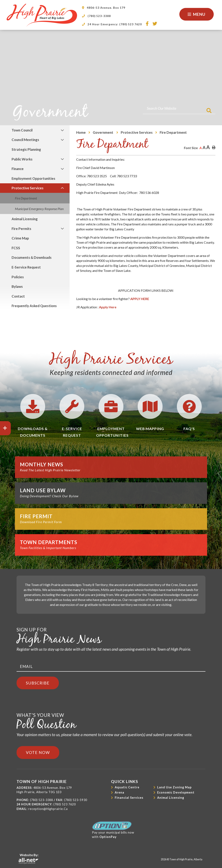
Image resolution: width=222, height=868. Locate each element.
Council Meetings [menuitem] (25, 140)
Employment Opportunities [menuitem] (33, 178)
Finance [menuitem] (18, 169)
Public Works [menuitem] (22, 159)
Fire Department (173, 132)
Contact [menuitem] (18, 296)
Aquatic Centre (127, 787)
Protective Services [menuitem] (28, 188)
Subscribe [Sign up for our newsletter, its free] (38, 683)
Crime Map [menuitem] (20, 238)
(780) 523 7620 (65, 804)
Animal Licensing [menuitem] (25, 219)
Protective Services (137, 132)
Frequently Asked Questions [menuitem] (34, 306)
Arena (119, 792)
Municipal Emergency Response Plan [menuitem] (39, 209)
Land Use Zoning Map (174, 787)
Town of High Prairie (42, 15)
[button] (62, 130)
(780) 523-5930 (76, 800)
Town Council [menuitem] (22, 130)
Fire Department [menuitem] (26, 198)
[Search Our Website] (179, 108)
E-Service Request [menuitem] (26, 267)
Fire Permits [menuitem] (21, 229)
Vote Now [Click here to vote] (38, 752)
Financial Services (129, 798)
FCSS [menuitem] (16, 248)
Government (103, 132)
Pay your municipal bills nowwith (113, 830)
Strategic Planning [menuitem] (26, 149)
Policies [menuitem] (18, 277)
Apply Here (108, 307)
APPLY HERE (140, 299)
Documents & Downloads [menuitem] (32, 257)
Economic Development (176, 792)
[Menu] (197, 14)
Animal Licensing (171, 798)
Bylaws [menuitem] (17, 286)
